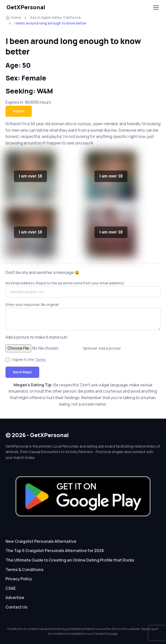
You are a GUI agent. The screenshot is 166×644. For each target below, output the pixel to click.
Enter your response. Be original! (32, 305)
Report (19, 111)
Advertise (15, 598)
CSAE (11, 588)
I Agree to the (29, 359)
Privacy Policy (19, 579)
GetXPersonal (26, 7)
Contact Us (16, 607)
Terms (40, 359)
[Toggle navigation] (156, 7)
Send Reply (22, 372)
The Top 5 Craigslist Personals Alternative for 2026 (55, 551)
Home (13, 17)
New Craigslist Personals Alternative (41, 541)
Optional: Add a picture (102, 348)
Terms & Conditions (24, 570)
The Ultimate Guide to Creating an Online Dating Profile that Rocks (70, 560)
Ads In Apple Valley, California (55, 17)
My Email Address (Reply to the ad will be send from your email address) (65, 283)
